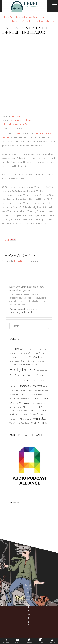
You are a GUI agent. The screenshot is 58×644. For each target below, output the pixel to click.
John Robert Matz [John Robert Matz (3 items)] (36, 391)
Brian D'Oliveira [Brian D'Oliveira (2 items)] (22, 353)
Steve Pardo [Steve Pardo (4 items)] (36, 414)
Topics (29, 592)
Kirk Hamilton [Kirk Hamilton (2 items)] (37, 395)
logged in (19, 261)
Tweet (6, 240)
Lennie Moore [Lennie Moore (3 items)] (21, 399)
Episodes (29, 585)
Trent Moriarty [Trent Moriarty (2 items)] (15, 423)
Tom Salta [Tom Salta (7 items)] (39, 419)
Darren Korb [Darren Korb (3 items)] (26, 361)
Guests (29, 589)
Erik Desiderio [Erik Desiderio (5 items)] (18, 375)
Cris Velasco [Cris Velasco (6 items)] (37, 357)
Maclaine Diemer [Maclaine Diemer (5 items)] (38, 399)
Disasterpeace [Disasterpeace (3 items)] (31, 365)
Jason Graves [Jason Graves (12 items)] (30, 386)
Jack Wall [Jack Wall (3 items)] (14, 386)
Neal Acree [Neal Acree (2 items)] (18, 407)
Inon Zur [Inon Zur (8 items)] (38, 380)
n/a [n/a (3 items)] (11, 407)
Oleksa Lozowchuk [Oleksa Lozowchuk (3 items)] (32, 407)
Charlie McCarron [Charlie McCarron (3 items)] (37, 353)
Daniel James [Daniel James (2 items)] (15, 361)
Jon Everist (16, 116)
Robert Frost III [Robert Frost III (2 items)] (24, 411)
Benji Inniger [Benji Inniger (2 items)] (37, 349)
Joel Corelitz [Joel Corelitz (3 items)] (21, 391)
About (29, 596)
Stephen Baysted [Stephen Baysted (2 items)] (22, 414)
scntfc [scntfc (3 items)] (12, 414)
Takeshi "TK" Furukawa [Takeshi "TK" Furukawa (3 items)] (20, 419)
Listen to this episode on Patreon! (17, 124)
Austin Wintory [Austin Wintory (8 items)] (20, 349)
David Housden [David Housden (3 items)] (17, 365)
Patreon (29, 603)
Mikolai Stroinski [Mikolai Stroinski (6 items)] (20, 403)
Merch (29, 600)
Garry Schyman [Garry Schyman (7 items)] (20, 380)
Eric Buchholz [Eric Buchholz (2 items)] (41, 371)
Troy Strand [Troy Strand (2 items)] (26, 423)
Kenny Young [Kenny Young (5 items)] (23, 394)
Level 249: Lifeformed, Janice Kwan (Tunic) (23, 17)
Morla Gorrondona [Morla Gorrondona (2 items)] (38, 404)
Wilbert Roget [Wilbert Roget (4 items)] (39, 423)
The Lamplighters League (21, 120)
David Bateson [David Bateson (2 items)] (38, 361)
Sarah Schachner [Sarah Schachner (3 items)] (38, 410)
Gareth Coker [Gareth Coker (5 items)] (35, 375)
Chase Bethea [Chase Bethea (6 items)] (19, 357)
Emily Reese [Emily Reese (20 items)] (22, 370)
